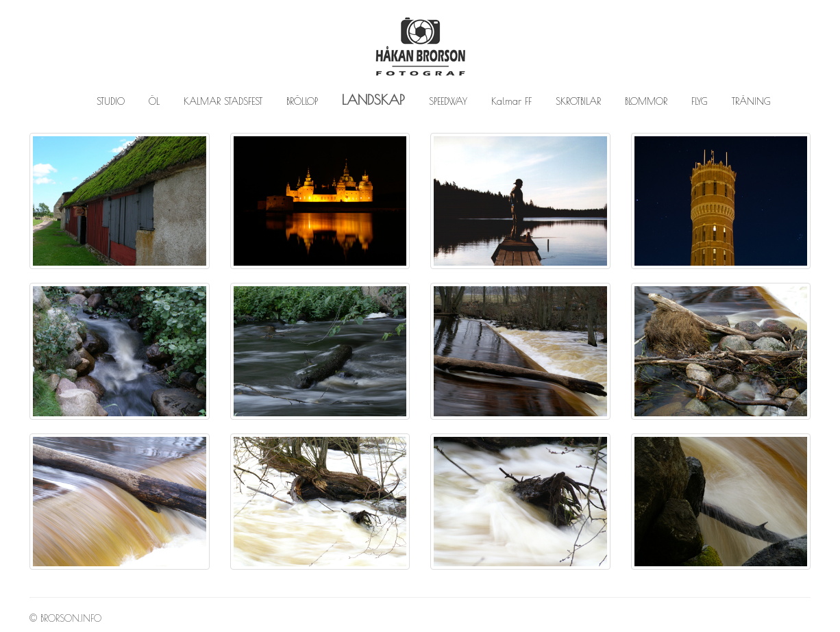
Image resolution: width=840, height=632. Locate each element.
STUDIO (111, 101)
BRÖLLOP (302, 101)
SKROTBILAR (578, 101)
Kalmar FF (511, 101)
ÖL (154, 101)
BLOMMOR (646, 101)
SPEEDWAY (448, 101)
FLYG (700, 101)
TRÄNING (751, 101)
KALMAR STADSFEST (223, 101)
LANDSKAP (373, 100)
